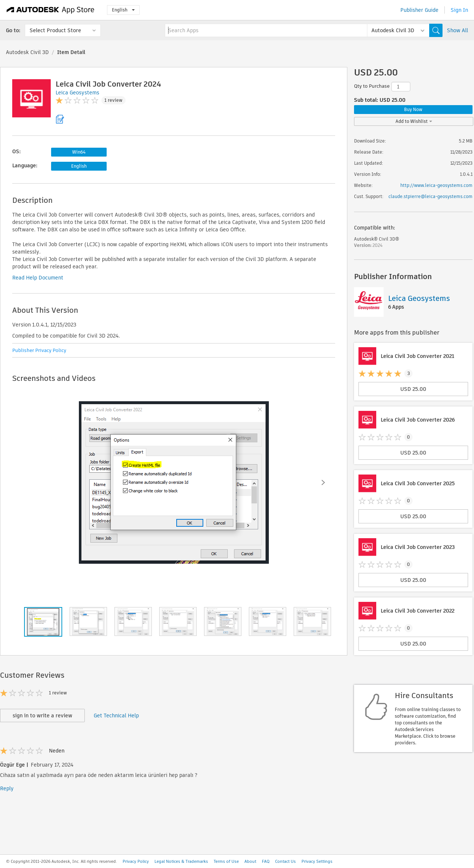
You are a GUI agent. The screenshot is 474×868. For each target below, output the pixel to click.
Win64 (79, 152)
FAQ (266, 861)
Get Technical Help (116, 715)
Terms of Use (226, 861)
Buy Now (413, 109)
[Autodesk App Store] (51, 10)
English (123, 10)
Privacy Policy (136, 861)
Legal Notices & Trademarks (181, 861)
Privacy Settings (317, 861)
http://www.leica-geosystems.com (436, 185)
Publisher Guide (419, 10)
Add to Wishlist (414, 121)
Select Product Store (55, 30)
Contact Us (286, 861)
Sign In (459, 10)
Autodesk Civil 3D (27, 52)
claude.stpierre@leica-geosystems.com (430, 196)
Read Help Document (38, 278)
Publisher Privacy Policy (39, 350)
